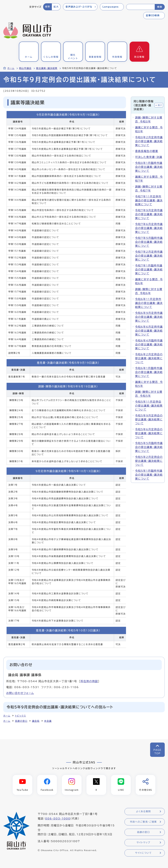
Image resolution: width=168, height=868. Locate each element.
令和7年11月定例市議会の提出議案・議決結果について (149, 200)
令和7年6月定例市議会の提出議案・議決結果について (149, 228)
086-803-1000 (58, 819)
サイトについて (143, 853)
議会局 (36, 721)
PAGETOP (157, 752)
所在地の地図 (89, 681)
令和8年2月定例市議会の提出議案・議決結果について (149, 141)
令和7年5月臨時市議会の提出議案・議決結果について (149, 242)
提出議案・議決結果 (47, 68)
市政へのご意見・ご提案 (143, 822)
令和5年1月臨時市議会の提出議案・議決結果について (149, 475)
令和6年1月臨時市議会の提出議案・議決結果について (149, 372)
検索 (160, 7)
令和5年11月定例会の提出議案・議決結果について (149, 406)
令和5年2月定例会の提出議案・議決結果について (149, 461)
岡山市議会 (25, 68)
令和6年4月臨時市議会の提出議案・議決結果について (149, 344)
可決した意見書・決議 (149, 157)
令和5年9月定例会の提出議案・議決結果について (149, 419)
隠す (160, 105)
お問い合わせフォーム (20, 693)
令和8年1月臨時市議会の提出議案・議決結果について (149, 167)
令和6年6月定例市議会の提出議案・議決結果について (149, 331)
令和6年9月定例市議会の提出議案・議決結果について (149, 317)
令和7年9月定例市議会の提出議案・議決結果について (149, 214)
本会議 (48, 721)
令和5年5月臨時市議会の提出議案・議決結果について (149, 447)
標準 (47, 7)
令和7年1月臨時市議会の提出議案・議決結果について (149, 269)
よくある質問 (143, 811)
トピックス (20, 716)
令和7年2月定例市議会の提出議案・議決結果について (149, 256)
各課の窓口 (21, 721)
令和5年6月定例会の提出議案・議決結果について (149, 433)
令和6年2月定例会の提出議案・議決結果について (149, 358)
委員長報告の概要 (147, 151)
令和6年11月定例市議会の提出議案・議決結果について (149, 303)
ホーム (11, 68)
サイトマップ (143, 843)
